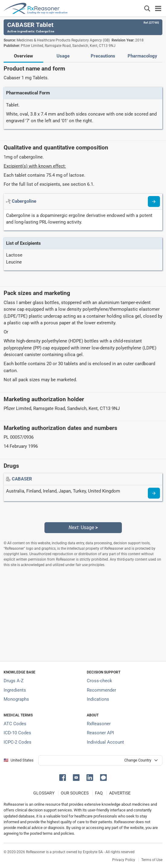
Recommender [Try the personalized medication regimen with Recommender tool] (101, 690)
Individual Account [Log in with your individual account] (105, 742)
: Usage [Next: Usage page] (83, 527)
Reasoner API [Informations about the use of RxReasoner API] (100, 733)
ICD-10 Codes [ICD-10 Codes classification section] (17, 733)
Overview (23, 56)
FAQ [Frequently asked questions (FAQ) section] (99, 793)
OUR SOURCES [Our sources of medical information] (75, 793)
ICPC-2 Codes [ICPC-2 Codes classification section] (18, 742)
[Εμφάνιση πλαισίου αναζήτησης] (147, 8)
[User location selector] (100, 760)
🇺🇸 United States (19, 760)
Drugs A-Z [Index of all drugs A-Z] (14, 681)
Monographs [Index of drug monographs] (16, 699)
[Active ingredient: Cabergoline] (24, 201)
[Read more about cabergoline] (154, 201)
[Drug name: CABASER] (22, 479)
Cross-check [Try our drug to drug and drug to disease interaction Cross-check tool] (99, 681)
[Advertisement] (83, 614)
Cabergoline (45, 31)
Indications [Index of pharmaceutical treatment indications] (98, 699)
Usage (63, 56)
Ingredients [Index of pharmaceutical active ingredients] (15, 690)
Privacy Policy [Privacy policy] (124, 860)
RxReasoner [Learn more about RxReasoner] (99, 724)
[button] (64, 777)
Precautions (103, 56)
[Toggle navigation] (158, 8)
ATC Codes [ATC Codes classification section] (15, 724)
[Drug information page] (154, 493)
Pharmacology (142, 56)
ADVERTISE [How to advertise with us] (120, 793)
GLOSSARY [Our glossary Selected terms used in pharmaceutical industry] (44, 793)
